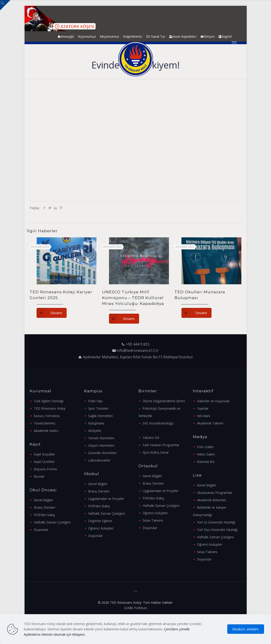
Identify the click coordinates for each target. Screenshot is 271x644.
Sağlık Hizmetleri (100, 416)
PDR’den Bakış (99, 506)
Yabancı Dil (151, 438)
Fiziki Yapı (95, 401)
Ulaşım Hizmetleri (101, 445)
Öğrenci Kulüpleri (101, 528)
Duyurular (41, 530)
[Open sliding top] (5, 5)
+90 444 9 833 (138, 344)
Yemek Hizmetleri (101, 438)
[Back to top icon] (136, 591)
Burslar (39, 476)
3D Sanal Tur (156, 36)
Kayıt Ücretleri (44, 462)
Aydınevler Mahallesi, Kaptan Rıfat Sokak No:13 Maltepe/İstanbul (138, 357)
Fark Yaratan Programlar (161, 445)
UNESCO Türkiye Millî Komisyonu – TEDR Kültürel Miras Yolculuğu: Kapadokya (133, 298)
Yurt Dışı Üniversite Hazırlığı (217, 530)
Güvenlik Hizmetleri (102, 453)
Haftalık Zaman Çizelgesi (52, 522)
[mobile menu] (234, 43)
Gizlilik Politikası (136, 608)
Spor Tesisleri (98, 408)
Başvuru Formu (45, 469)
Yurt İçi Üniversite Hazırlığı (216, 522)
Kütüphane (96, 423)
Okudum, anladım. (246, 629)
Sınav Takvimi (153, 520)
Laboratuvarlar (99, 460)
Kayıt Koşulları (44, 454)
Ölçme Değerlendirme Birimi (164, 401)
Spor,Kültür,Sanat (156, 452)
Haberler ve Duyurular (213, 401)
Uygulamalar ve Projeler (106, 499)
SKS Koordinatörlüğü (158, 423)
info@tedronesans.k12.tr (138, 351)
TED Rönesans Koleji (50, 408)
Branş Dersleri (44, 507)
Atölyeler (95, 431)
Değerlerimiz (132, 36)
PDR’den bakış (44, 515)
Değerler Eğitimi (100, 521)
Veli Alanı (204, 416)
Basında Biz (206, 462)
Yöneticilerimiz (45, 423)
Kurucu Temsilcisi (47, 416)
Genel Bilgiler (44, 500)
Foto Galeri (205, 447)
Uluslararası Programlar (215, 493)
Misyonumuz (109, 36)
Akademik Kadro (46, 431)
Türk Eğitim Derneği (49, 401)
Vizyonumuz (87, 36)
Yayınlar (203, 408)
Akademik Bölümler (212, 500)
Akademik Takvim (210, 423)
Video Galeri (206, 454)
